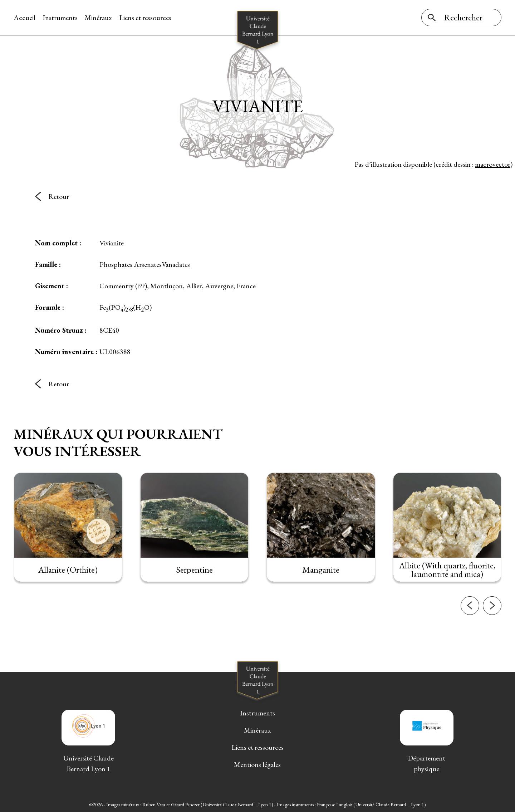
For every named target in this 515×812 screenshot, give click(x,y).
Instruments (60, 18)
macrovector (493, 164)
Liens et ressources (145, 18)
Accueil (24, 18)
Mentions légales (257, 764)
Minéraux (98, 18)
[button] (470, 614)
